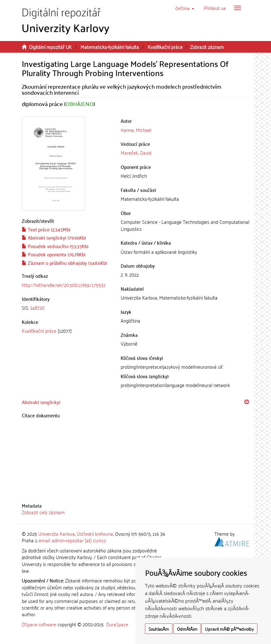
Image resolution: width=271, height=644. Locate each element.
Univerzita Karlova (57, 534)
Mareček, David (136, 152)
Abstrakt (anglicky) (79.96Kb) (54, 237)
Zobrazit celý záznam (43, 512)
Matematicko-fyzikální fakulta (110, 47)
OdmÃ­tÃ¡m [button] (187, 629)
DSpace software (39, 624)
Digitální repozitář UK (50, 47)
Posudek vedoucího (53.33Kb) (55, 246)
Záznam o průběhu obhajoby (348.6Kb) (64, 263)
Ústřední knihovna (95, 534)
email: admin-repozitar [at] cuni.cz (72, 540)
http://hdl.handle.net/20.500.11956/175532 (64, 285)
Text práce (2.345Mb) (46, 229)
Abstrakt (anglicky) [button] (41, 402)
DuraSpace (117, 624)
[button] (185, 8)
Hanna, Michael (136, 130)
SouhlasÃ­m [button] (159, 629)
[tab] (66, 308)
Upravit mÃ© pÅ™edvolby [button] (229, 629)
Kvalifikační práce (165, 47)
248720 (37, 307)
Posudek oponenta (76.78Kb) (54, 254)
